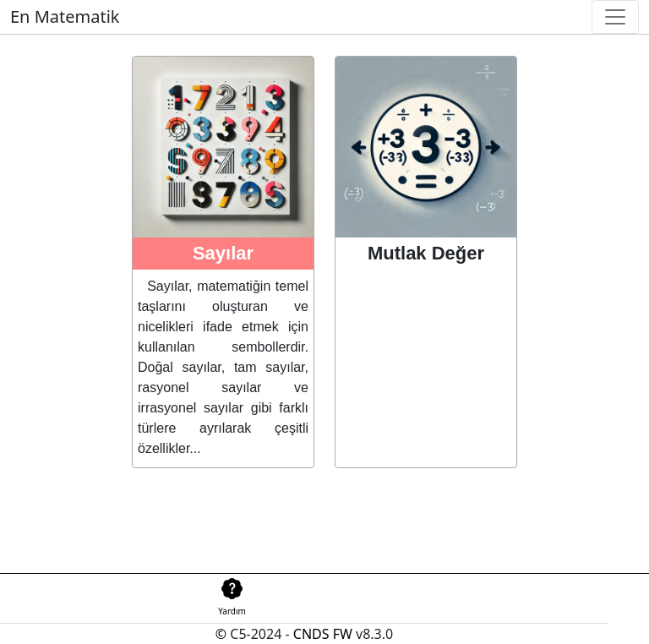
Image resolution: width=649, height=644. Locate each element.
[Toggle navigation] (615, 17)
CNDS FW (323, 634)
